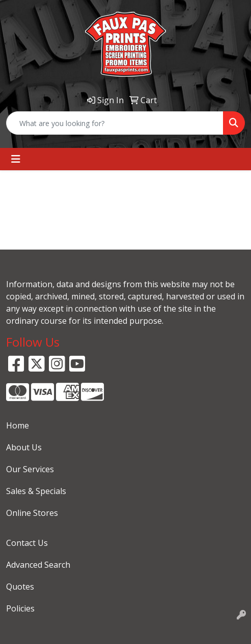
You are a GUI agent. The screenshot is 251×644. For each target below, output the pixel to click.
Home (18, 425)
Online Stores (32, 513)
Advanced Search (38, 565)
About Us (24, 447)
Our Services (30, 469)
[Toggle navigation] (16, 159)
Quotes (20, 587)
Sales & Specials (36, 491)
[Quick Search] (115, 123)
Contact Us (27, 543)
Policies (20, 608)
